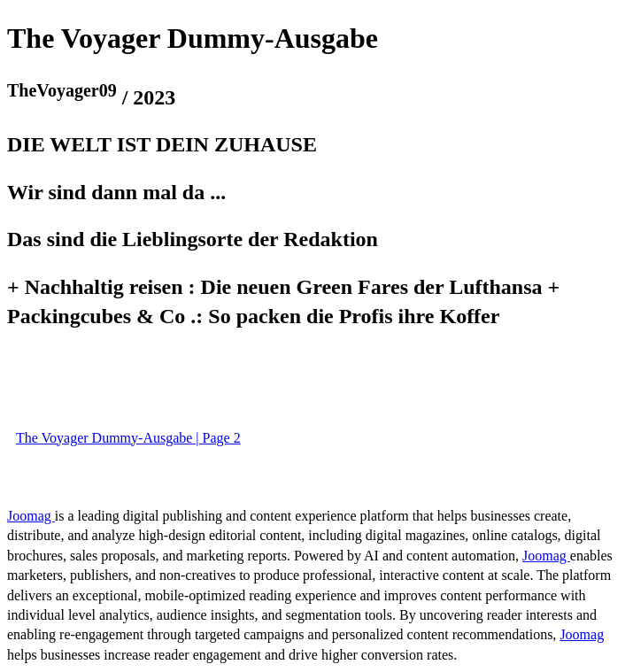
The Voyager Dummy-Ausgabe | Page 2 (128, 438)
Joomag (31, 516)
